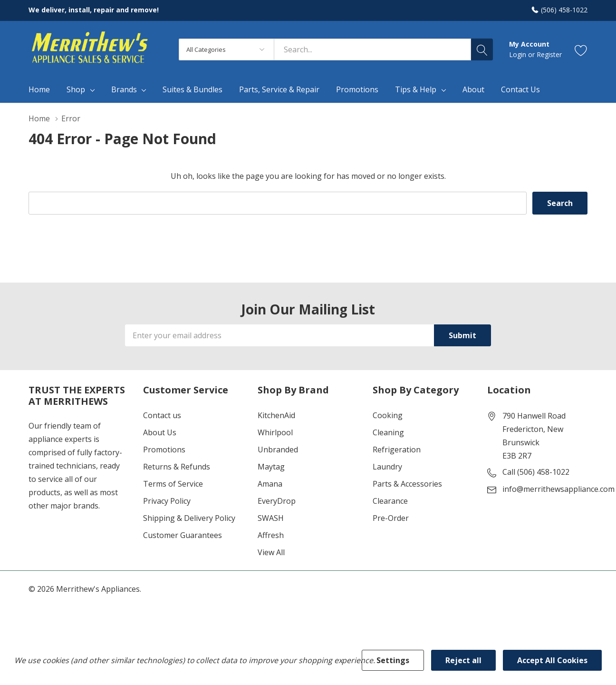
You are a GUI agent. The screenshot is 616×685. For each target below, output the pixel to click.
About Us (160, 432)
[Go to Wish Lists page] (581, 50)
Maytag (271, 467)
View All (271, 552)
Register (549, 54)
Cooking (388, 415)
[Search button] (482, 49)
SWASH (271, 518)
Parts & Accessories (407, 484)
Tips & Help (416, 89)
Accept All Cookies (552, 660)
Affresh (271, 535)
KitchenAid (276, 415)
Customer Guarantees (183, 535)
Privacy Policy (167, 501)
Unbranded (278, 450)
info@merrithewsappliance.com (558, 489)
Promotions (164, 450)
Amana (270, 484)
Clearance (390, 501)
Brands (124, 89)
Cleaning (388, 432)
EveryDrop (277, 501)
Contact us (162, 415)
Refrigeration (397, 450)
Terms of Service (173, 484)
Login (519, 54)
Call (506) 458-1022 (536, 472)
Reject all (463, 660)
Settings (393, 660)
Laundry (387, 467)
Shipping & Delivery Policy (189, 518)
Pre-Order (391, 518)
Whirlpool (275, 432)
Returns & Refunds (177, 467)
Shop (76, 89)
